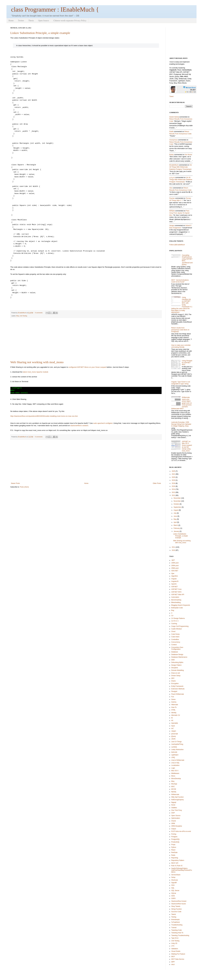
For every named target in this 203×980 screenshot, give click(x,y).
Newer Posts (15, 483)
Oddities (174, 808)
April (175, 522)
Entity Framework (177, 686)
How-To (174, 707)
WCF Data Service (178, 959)
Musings (174, 784)
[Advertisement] (86, 339)
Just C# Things (176, 742)
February (177, 528)
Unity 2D (174, 943)
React (173, 850)
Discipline (175, 668)
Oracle (174, 821)
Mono (173, 776)
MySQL (174, 792)
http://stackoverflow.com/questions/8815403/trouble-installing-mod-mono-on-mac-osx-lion (44, 416)
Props (173, 845)
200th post (175, 566)
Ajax (173, 573)
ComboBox (175, 639)
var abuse (188, 155)
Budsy (171, 155)
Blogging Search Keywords (181, 605)
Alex (171, 188)
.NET (173, 560)
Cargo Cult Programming (180, 626)
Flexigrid (174, 691)
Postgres (174, 837)
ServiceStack (176, 875)
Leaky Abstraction (177, 750)
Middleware (175, 773)
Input (173, 726)
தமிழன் (172, 178)
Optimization (176, 818)
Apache (174, 584)
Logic (173, 768)
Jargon (174, 731)
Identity (174, 713)
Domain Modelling (177, 670)
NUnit (173, 805)
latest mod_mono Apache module (36, 372)
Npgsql (174, 802)
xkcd (173, 964)
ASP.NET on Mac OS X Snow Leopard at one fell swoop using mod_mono (187, 446)
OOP (173, 813)
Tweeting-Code (177, 930)
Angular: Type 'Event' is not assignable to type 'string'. (181, 383)
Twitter (21, 21)
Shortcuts (175, 880)
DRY (173, 678)
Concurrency (176, 642)
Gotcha (174, 702)
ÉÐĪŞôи (172, 211)
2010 (174, 550)
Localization (175, 765)
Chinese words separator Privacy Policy (70, 21)
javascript (175, 734)
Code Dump (175, 634)
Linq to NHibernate (178, 760)
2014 (174, 489)
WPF (173, 962)
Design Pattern (176, 665)
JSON (173, 739)
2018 (174, 483)
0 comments (39, 313)
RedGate (174, 852)
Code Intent (175, 637)
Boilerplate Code (177, 608)
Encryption (175, 684)
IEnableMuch (22, 313)
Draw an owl (176, 673)
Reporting (175, 858)
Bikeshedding (176, 602)
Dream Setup (176, 676)
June (175, 516)
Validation (175, 949)
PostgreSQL (175, 839)
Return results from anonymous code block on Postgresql (180, 330)
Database (175, 652)
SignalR (174, 883)
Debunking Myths (177, 662)
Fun (173, 697)
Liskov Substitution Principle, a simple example (40, 33)
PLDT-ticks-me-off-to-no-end (181, 831)
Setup (173, 877)
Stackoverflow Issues (179, 904)
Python (174, 847)
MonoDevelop (176, 779)
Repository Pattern (178, 860)
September (177, 507)
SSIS (173, 896)
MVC (173, 787)
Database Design (177, 654)
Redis (173, 855)
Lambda (174, 747)
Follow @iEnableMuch (177, 245)
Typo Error (175, 938)
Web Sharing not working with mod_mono (37, 362)
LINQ (173, 757)
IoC (173, 728)
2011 (174, 547)
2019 (174, 480)
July (175, 513)
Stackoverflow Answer (179, 901)
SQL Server (175, 891)
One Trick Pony (177, 810)
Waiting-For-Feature (178, 954)
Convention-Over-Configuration (177, 648)
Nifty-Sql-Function (177, 797)
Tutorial (174, 928)
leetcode (174, 752)
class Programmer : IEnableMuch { (55, 9)
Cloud (173, 631)
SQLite (174, 893)
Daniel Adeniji (174, 117)
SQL (173, 888)
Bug (173, 610)
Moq (18, 316)
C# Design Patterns (178, 618)
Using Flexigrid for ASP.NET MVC (187, 363)
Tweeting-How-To (177, 933)
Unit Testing (23, 316)
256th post (175, 568)
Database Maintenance (179, 657)
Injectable (175, 723)
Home (11, 21)
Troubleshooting (177, 925)
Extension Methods (178, 689)
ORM (173, 823)
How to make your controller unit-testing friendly (181, 346)
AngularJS (175, 581)
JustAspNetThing (177, 744)
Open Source (44, 21)
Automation (175, 597)
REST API (175, 863)
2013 (174, 492)
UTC (173, 946)
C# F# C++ (175, 621)
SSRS (173, 898)
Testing (174, 917)
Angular (174, 579)
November (177, 501)
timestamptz (175, 920)
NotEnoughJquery (177, 800)
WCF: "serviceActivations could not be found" (180, 281)
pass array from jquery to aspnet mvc (179, 213)
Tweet (171, 96)
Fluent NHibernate (178, 694)
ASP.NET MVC (176, 592)
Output (174, 829)
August (176, 510)
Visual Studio (176, 951)
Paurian (172, 198)
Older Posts (157, 483)
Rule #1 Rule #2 (177, 866)
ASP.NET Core (176, 589)
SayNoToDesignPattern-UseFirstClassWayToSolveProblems (182, 870)
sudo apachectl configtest (103, 423)
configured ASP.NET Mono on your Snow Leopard (87, 367)
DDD (173, 660)
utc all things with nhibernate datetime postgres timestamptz (181, 167)
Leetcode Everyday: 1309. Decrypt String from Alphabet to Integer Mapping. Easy (181, 424)
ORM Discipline (177, 826)
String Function (177, 909)
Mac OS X (175, 771)
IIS (172, 721)
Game (173, 699)
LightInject (175, 755)
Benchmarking (176, 600)
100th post (175, 563)
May (175, 519)
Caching (174, 624)
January (176, 531)
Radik (171, 132)
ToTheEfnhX (176, 922)
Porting (174, 834)
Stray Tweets (176, 906)
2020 (174, 477)
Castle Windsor (177, 629)
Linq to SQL (175, 763)
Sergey (172, 226)
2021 (174, 474)
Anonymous (173, 140)
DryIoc (174, 681)
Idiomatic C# (176, 715)
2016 (174, 486)
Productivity (175, 842)
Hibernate (175, 705)
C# (172, 616)
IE (172, 718)
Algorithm (175, 576)
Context (174, 645)
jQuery (174, 736)
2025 (174, 471)
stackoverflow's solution (79, 426)
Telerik (174, 914)
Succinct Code (176, 912)
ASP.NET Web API (178, 595)
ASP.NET (175, 587)
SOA (173, 885)
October (176, 504)
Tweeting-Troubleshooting (180, 935)
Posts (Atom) (24, 487)
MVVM (174, 789)
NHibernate (175, 794)
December (177, 498)
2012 (174, 495)
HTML (173, 710)
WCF (173, 957)
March (176, 525)
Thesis (31, 21)
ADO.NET (175, 571)
